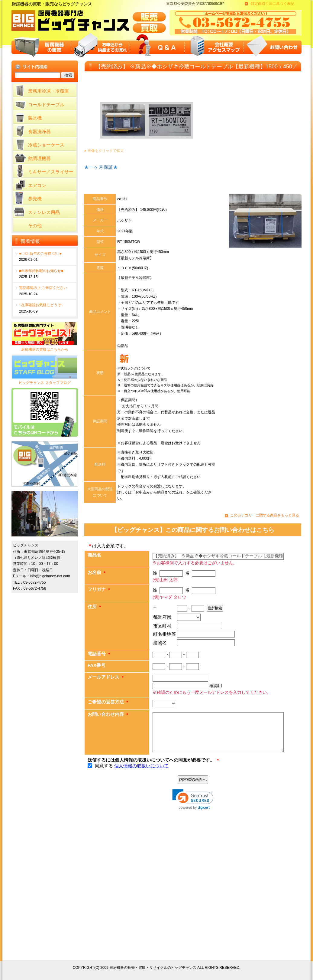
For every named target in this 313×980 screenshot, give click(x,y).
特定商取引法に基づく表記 (273, 4)
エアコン (37, 185)
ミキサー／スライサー (51, 172)
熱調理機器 (39, 158)
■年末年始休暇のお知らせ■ (41, 271)
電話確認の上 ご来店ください (43, 288)
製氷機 (35, 118)
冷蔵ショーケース (46, 145)
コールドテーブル (46, 105)
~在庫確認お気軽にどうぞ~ (41, 305)
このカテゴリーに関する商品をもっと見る (265, 515)
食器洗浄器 (39, 131)
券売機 (35, 199)
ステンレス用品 (44, 212)
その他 (35, 226)
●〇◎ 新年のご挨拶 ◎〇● (40, 254)
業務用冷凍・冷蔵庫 (48, 91)
